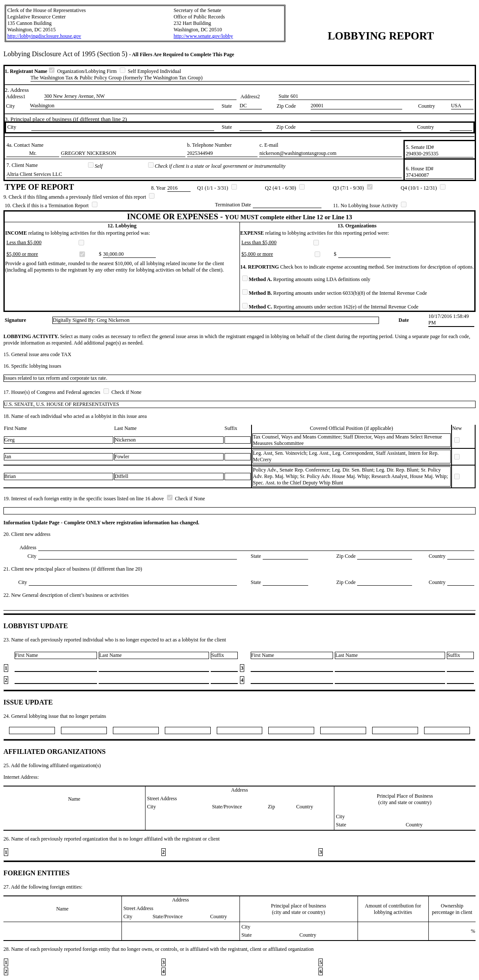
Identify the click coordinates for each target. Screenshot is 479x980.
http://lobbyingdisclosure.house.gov (44, 36)
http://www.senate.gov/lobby (203, 36)
